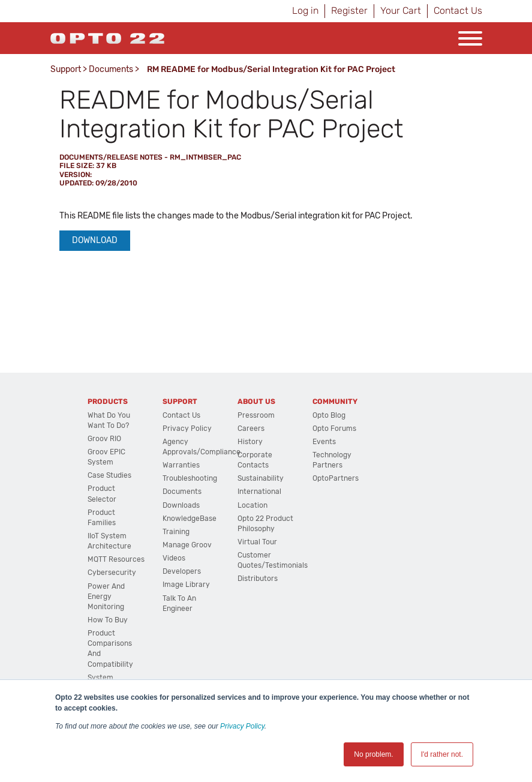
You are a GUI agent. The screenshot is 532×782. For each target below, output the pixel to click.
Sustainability (261, 478)
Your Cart (401, 11)
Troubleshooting (190, 478)
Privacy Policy (242, 726)
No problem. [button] (373, 754)
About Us (256, 402)
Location (253, 505)
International (259, 492)
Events (324, 442)
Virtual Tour (257, 542)
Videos (174, 558)
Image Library (186, 585)
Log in (305, 11)
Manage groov (187, 545)
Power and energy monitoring (106, 597)
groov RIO (104, 439)
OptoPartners (336, 478)
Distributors (258, 579)
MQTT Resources (116, 559)
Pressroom (256, 415)
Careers (251, 429)
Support (66, 69)
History (250, 442)
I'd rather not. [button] (442, 754)
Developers (182, 571)
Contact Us (458, 11)
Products (108, 402)
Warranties (181, 465)
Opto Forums (334, 429)
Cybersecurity (112, 573)
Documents (111, 69)
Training (176, 532)
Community (335, 402)
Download (95, 240)
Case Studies (109, 475)
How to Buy (108, 620)
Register (349, 11)
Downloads (181, 505)
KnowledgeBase (190, 519)
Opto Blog (329, 415)
